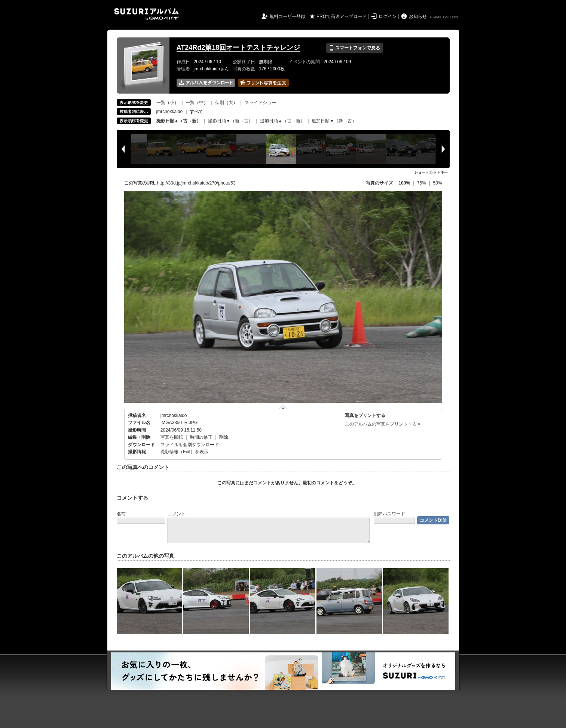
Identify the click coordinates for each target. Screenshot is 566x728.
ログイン (388, 16)
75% (422, 183)
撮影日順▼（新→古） (230, 121)
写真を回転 (172, 437)
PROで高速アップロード (342, 16)
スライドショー (260, 103)
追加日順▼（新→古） (334, 121)
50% (437, 183)
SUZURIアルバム (146, 14)
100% (404, 183)
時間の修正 (201, 437)
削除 (224, 437)
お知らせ (418, 16)
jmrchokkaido (170, 112)
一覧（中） (197, 103)
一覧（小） (168, 103)
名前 (121, 514)
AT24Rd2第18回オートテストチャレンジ (238, 48)
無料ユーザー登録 (287, 16)
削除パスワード (389, 514)
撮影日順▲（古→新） (179, 121)
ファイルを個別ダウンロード (190, 445)
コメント (177, 514)
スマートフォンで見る (354, 48)
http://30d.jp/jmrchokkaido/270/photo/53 (196, 183)
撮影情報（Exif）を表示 (184, 452)
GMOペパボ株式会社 (445, 17)
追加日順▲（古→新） (282, 121)
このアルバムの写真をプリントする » (383, 424)
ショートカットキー (431, 172)
